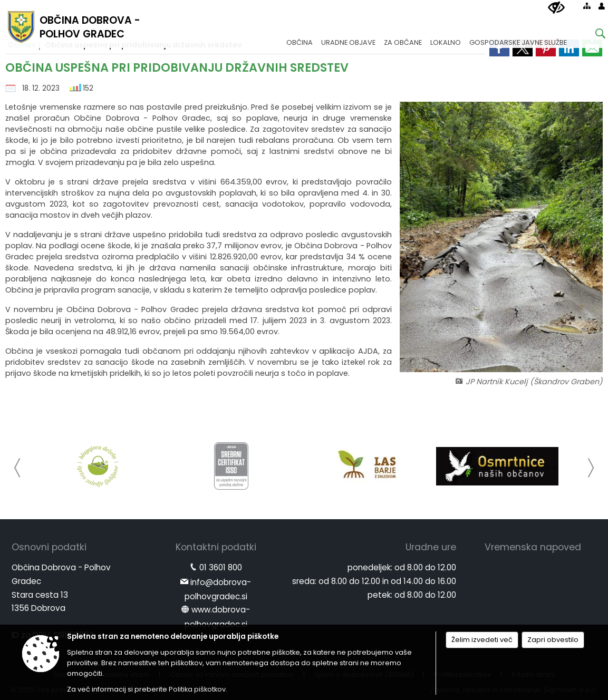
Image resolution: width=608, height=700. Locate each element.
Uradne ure (431, 547)
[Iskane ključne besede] (592, 35)
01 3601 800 (221, 567)
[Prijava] (602, 6)
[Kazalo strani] (587, 6)
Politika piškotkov (197, 689)
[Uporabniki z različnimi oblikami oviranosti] (556, 8)
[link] (592, 48)
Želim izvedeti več (482, 640)
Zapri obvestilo (553, 640)
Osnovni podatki (49, 547)
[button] (18, 468)
